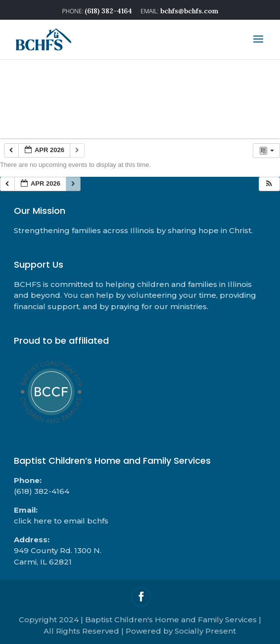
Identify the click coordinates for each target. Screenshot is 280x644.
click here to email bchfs (61, 521)
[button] (269, 184)
